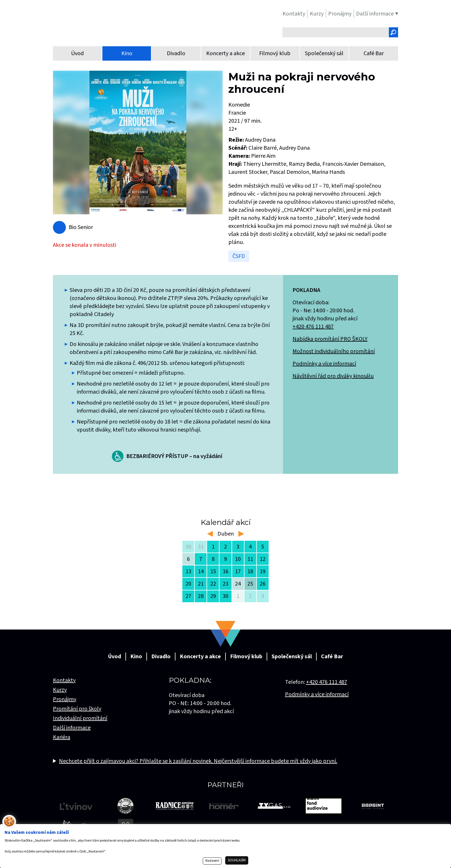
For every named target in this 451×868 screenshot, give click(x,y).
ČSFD (239, 256)
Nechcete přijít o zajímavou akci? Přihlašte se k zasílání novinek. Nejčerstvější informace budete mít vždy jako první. (198, 761)
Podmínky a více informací (324, 364)
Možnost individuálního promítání (334, 351)
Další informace (72, 728)
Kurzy (60, 690)
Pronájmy (65, 699)
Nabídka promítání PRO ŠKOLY (330, 339)
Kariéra (62, 737)
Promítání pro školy (77, 709)
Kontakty (64, 680)
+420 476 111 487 (313, 327)
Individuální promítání (80, 718)
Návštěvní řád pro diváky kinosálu (333, 376)
